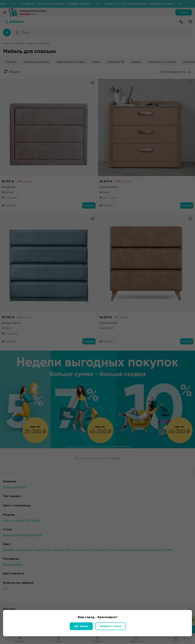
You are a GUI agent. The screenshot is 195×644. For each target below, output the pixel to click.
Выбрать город (110, 626)
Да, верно (81, 626)
